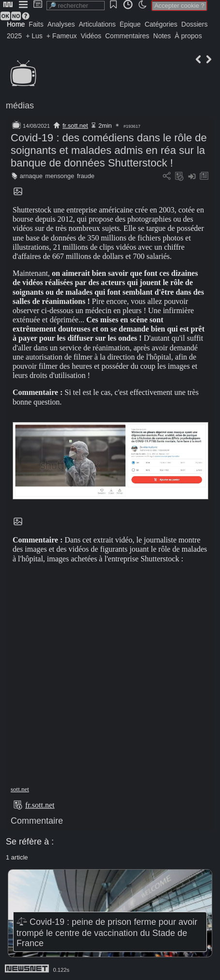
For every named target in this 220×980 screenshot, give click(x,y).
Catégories (161, 24)
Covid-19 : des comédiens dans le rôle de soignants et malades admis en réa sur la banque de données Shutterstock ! (109, 150)
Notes (162, 36)
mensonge (60, 176)
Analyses (61, 24)
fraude (86, 176)
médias (20, 106)
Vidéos (91, 36)
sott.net (20, 789)
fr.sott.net (75, 126)
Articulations (97, 24)
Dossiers (194, 24)
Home (16, 24)
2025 (14, 36)
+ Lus (34, 36)
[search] (76, 6)
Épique (130, 24)
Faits (36, 24)
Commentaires (127, 36)
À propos (189, 36)
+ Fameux (62, 36)
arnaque (31, 176)
